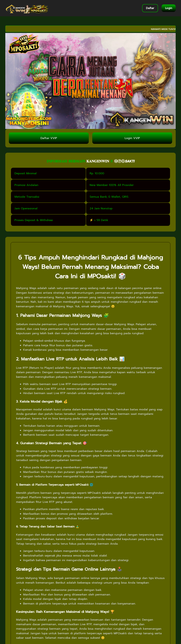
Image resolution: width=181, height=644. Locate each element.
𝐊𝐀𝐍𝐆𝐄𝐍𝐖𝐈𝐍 (98, 161)
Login (169, 8)
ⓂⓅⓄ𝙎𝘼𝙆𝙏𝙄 (124, 161)
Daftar (150, 8)
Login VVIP (132, 138)
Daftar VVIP (49, 138)
